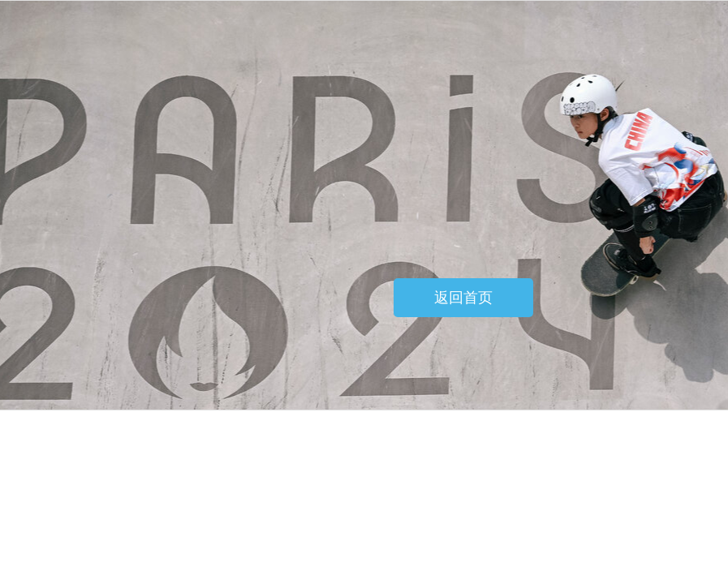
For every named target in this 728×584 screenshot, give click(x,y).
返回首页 (463, 298)
